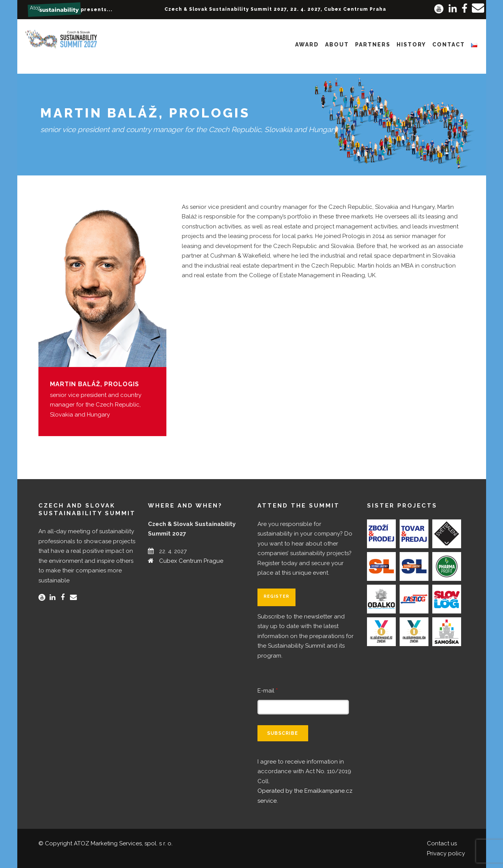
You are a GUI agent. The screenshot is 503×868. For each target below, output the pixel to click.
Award (307, 45)
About (337, 45)
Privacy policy (446, 853)
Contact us (442, 843)
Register (276, 596)
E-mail (268, 691)
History (411, 45)
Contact (449, 45)
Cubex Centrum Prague (191, 561)
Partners (373, 45)
